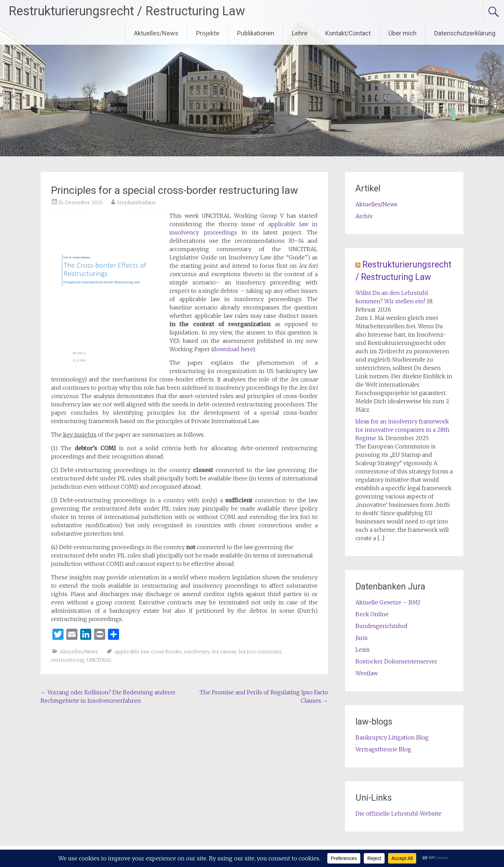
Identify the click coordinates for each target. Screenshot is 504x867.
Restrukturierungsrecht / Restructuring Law (127, 11)
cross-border (166, 652)
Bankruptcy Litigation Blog (392, 737)
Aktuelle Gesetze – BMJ (388, 602)
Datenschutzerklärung (465, 33)
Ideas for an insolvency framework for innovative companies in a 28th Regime (402, 430)
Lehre (300, 33)
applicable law (132, 652)
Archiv (364, 216)
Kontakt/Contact (348, 33)
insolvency (197, 652)
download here (233, 349)
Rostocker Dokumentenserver (396, 661)
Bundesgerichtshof (381, 626)
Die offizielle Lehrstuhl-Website (398, 814)
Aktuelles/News (156, 33)
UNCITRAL (99, 660)
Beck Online (372, 614)
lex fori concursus (260, 652)
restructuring (68, 660)
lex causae (224, 652)
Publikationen (256, 33)
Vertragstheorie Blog (383, 749)
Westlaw (367, 673)
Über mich (402, 33)
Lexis (363, 650)
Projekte (208, 33)
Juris (362, 638)
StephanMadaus (136, 203)
